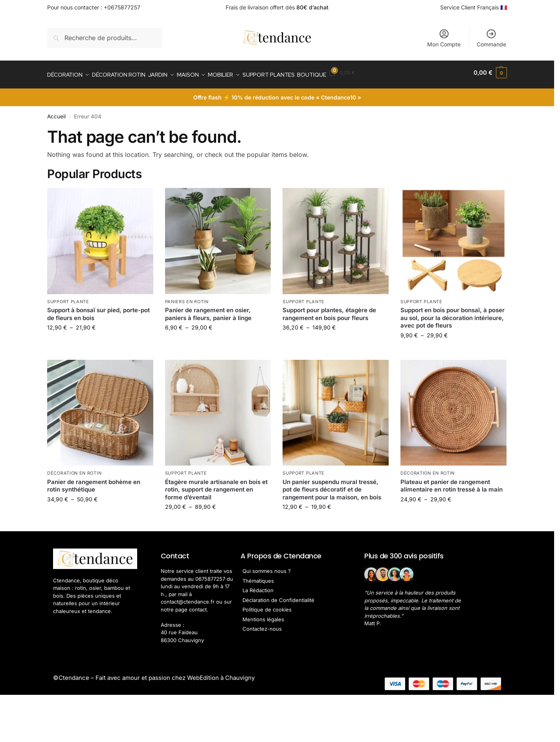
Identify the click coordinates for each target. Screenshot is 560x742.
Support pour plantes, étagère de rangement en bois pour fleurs (329, 310)
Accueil (56, 112)
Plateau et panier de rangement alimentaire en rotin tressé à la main (452, 481)
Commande (491, 38)
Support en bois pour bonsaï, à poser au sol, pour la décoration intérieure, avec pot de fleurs (453, 314)
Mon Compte (444, 38)
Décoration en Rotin (74, 469)
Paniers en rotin (187, 297)
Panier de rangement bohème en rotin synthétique (94, 481)
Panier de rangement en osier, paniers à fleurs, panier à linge (208, 310)
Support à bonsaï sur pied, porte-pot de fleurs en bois (98, 310)
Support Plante (68, 297)
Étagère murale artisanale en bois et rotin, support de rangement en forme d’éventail (216, 485)
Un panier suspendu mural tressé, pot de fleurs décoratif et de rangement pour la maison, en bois (332, 485)
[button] (490, 73)
